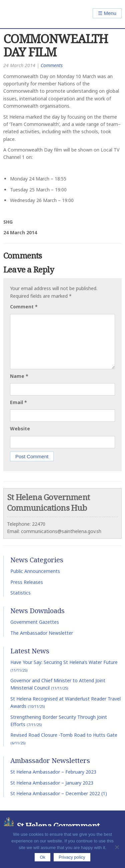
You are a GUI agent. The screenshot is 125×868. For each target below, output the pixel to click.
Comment (24, 307)
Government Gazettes (35, 622)
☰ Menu (107, 13)
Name (19, 376)
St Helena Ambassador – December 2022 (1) (59, 793)
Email (18, 402)
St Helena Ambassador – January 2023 (52, 783)
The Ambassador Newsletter (42, 633)
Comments (52, 65)
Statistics (20, 593)
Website (20, 429)
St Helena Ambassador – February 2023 (53, 772)
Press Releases (27, 582)
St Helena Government (32, 14)
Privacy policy (72, 857)
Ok (42, 857)
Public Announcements (35, 571)
